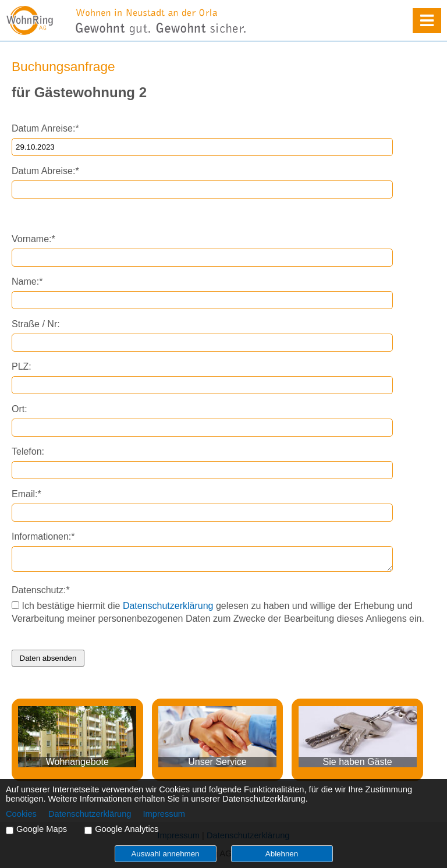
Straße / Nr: (36, 324)
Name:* (27, 281)
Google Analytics (127, 829)
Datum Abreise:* (45, 171)
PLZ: (22, 366)
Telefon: (28, 451)
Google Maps (42, 829)
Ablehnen (282, 854)
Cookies (21, 814)
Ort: (19, 409)
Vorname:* (33, 239)
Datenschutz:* (41, 590)
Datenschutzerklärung (168, 606)
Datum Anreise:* (45, 128)
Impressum (164, 814)
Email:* (26, 494)
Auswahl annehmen (165, 854)
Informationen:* (43, 536)
